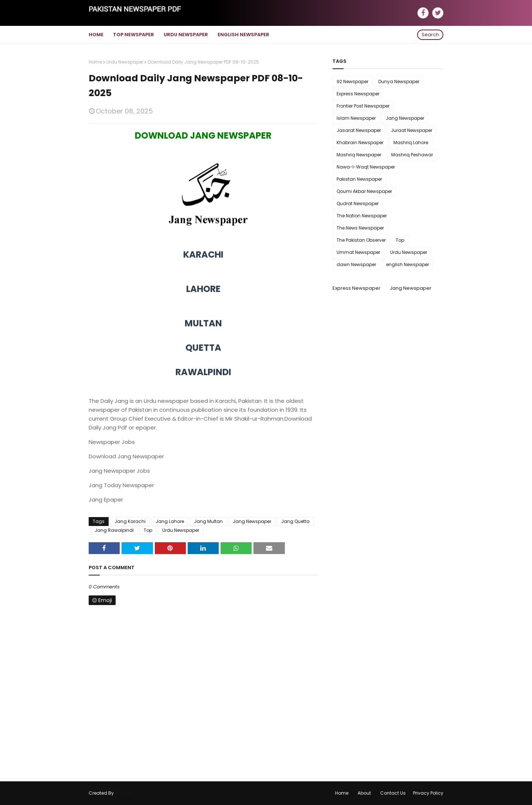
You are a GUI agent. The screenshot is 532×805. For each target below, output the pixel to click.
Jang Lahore (170, 521)
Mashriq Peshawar (412, 155)
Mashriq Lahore (411, 142)
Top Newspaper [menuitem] (134, 35)
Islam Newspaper (356, 118)
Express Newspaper (358, 94)
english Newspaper (407, 264)
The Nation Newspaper (362, 216)
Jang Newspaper (252, 521)
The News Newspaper (360, 228)
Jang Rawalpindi (114, 530)
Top (148, 530)
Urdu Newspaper (125, 62)
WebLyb (124, 793)
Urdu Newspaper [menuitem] (186, 35)
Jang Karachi (130, 521)
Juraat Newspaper (412, 130)
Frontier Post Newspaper (363, 106)
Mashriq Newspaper (359, 155)
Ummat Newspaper (358, 252)
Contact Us (393, 793)
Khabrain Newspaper (360, 142)
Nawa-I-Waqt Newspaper (366, 167)
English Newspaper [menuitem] (243, 35)
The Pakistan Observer (361, 240)
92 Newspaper (352, 81)
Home (95, 62)
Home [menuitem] (96, 35)
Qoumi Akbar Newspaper (364, 191)
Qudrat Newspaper (358, 203)
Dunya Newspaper (399, 81)
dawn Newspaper (356, 264)
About (364, 793)
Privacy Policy (428, 793)
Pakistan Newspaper (359, 179)
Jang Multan (208, 521)
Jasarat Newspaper (359, 130)
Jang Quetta (295, 521)
